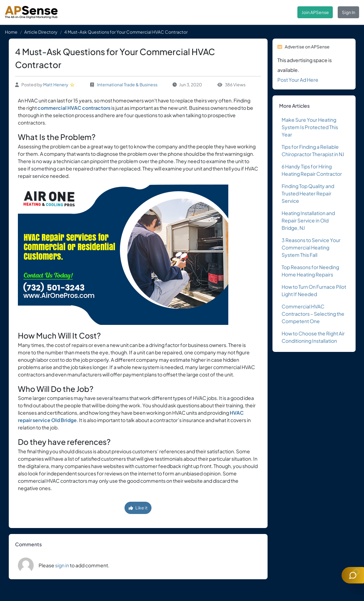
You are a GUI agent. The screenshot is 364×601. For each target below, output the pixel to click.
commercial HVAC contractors (74, 108)
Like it (138, 508)
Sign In (349, 12)
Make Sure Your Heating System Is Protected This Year (310, 127)
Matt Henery (56, 85)
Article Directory (41, 32)
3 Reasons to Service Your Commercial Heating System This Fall (311, 247)
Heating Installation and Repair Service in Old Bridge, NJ (308, 220)
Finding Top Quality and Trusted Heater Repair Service (308, 193)
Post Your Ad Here (298, 80)
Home (11, 32)
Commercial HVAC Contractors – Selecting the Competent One (313, 314)
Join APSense (315, 12)
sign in (62, 565)
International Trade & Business (127, 85)
